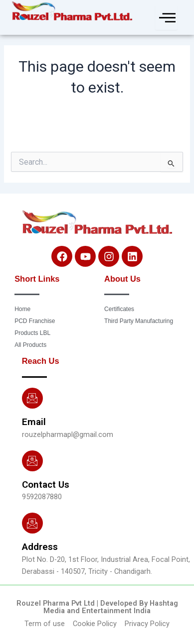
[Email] (32, 398)
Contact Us (46, 484)
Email (34, 422)
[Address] (32, 523)
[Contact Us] (32, 461)
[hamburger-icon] (166, 17)
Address (40, 547)
